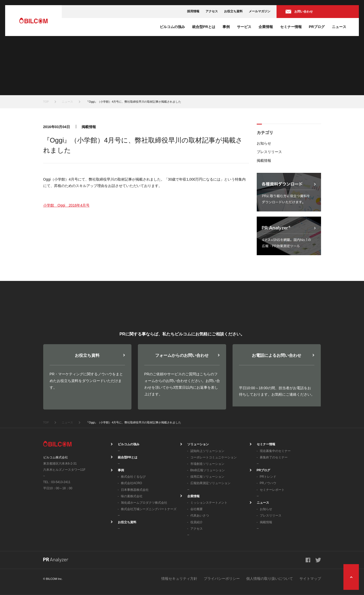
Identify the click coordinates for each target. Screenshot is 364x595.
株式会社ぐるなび (133, 477)
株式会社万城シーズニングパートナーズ (149, 509)
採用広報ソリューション (207, 477)
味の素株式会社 (132, 496)
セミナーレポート (272, 490)
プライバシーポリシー (222, 579)
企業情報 (266, 27)
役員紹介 (197, 522)
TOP (46, 102)
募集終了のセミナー (274, 457)
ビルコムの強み (172, 27)
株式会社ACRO (132, 483)
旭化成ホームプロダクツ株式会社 (144, 503)
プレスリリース (269, 152)
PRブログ (317, 27)
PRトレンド (268, 477)
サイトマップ (310, 579)
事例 (226, 27)
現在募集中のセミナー (275, 451)
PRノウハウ (268, 483)
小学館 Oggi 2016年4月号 (66, 205)
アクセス (212, 11)
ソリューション (198, 444)
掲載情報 (264, 161)
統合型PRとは (204, 27)
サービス (244, 27)
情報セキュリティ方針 (179, 579)
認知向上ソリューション (207, 451)
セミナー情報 (291, 27)
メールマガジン (260, 11)
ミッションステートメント (209, 503)
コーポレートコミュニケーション (214, 457)
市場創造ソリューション (207, 464)
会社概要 (197, 509)
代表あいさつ (200, 516)
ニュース (339, 27)
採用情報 (193, 11)
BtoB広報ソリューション (208, 470)
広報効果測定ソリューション (210, 483)
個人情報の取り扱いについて (270, 579)
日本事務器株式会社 (135, 490)
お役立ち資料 (233, 11)
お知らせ (264, 143)
